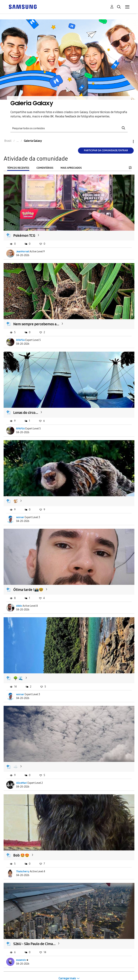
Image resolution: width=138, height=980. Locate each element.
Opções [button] (127, 141)
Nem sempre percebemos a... (36, 324)
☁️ (16, 767)
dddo (19, 606)
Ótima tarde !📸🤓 (28, 590)
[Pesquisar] (69, 128)
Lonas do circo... (26, 413)
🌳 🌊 (18, 678)
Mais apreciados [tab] (71, 168)
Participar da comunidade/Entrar (106, 150)
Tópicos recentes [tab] (18, 168)
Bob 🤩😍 (21, 855)
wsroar (20, 517)
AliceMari (22, 783)
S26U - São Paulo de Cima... (34, 944)
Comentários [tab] (45, 168)
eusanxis (21, 960)
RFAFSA (20, 340)
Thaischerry (23, 871)
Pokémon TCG (24, 236)
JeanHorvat (23, 252)
